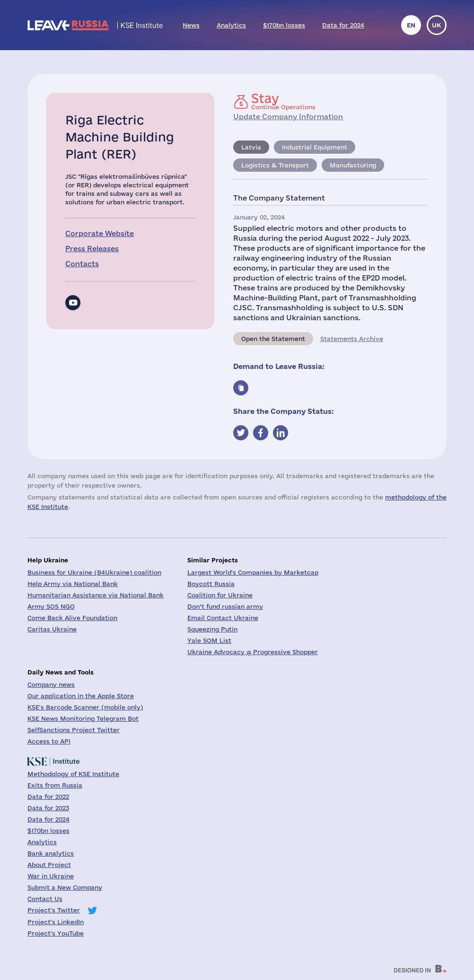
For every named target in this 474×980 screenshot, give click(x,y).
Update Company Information (288, 117)
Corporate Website (100, 233)
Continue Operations (283, 101)
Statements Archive (352, 339)
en (411, 25)
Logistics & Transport (275, 165)
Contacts (82, 264)
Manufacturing (353, 165)
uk (437, 25)
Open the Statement (273, 339)
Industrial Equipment (315, 147)
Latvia (251, 147)
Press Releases (92, 249)
